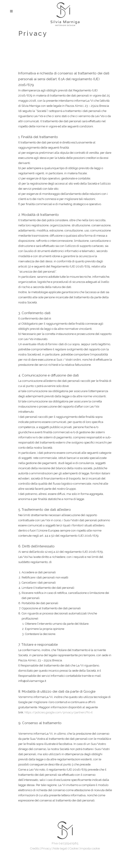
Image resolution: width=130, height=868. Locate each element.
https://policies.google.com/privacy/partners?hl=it (59, 712)
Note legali (60, 848)
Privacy (46, 848)
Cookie (74, 848)
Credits (35, 848)
